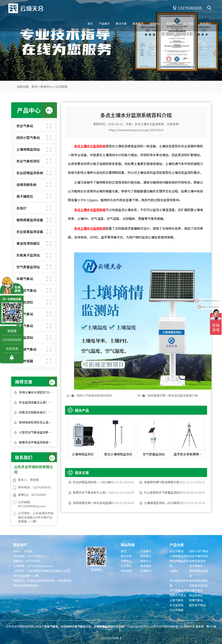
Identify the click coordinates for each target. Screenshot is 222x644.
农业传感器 (25, 361)
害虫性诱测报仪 (28, 243)
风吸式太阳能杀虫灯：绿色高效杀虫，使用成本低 (37, 412)
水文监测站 (25, 337)
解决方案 (121, 24)
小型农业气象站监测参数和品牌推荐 (37, 432)
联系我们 (206, 24)
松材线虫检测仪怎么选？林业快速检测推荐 (37, 422)
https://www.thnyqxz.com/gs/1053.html (136, 130)
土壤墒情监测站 (28, 149)
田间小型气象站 (28, 137)
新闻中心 (172, 24)
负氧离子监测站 (28, 255)
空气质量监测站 (28, 267)
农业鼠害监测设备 (30, 232)
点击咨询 (12, 348)
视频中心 (155, 24)
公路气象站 (25, 314)
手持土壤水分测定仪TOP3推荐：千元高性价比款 (37, 392)
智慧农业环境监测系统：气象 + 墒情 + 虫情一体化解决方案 (37, 442)
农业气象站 (25, 126)
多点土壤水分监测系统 (149, 124)
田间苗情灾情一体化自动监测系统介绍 (173, 395)
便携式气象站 (27, 290)
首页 (90, 24)
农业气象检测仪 (28, 161)
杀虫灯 (22, 208)
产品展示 (104, 24)
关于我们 (189, 24)
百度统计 (146, 571)
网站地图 (126, 571)
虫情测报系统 (27, 185)
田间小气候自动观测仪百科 (94, 395)
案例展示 (138, 24)
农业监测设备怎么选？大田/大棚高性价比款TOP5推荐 (37, 402)
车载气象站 (25, 279)
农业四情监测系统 (30, 173)
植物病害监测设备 (30, 220)
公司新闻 (61, 87)
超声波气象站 (27, 349)
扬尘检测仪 (25, 302)
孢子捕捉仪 (25, 196)
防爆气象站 (25, 326)
